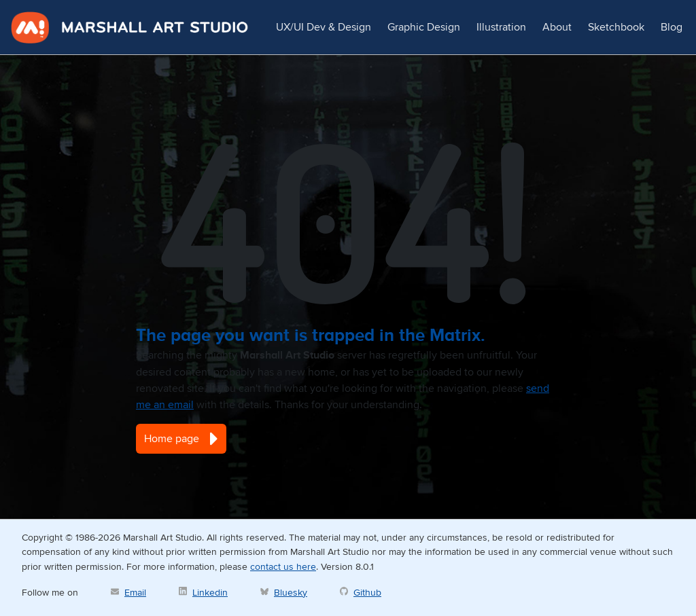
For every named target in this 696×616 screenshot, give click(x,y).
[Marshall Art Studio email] (128, 593)
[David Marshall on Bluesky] (284, 593)
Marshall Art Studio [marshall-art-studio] (130, 27)
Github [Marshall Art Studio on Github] (367, 593)
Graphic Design (424, 27)
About (557, 27)
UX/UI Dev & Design (324, 27)
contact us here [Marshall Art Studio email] (283, 567)
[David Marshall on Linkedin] (203, 593)
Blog (672, 27)
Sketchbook (616, 27)
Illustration (501, 27)
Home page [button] (181, 439)
